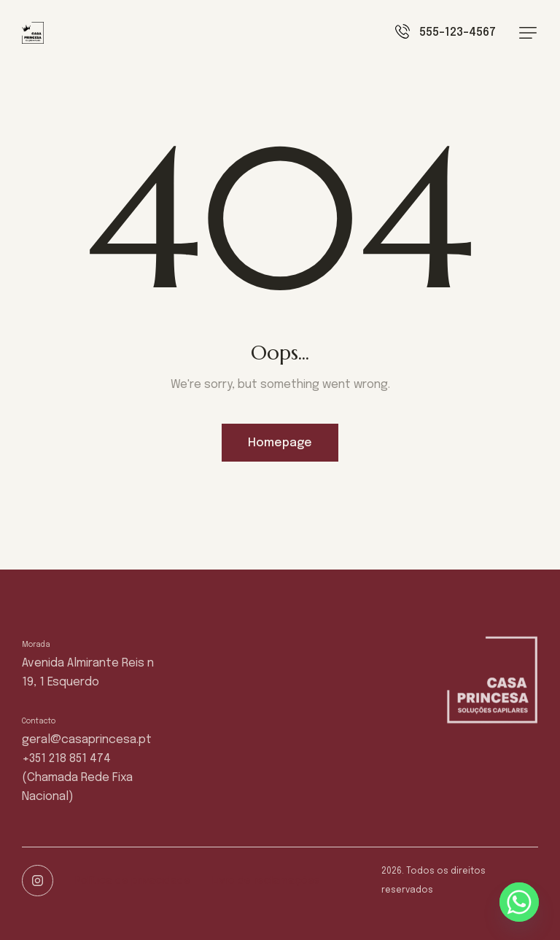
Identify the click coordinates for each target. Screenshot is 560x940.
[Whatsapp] (519, 902)
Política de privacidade (133, 881)
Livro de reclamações (266, 881)
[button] (528, 33)
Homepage (280, 443)
